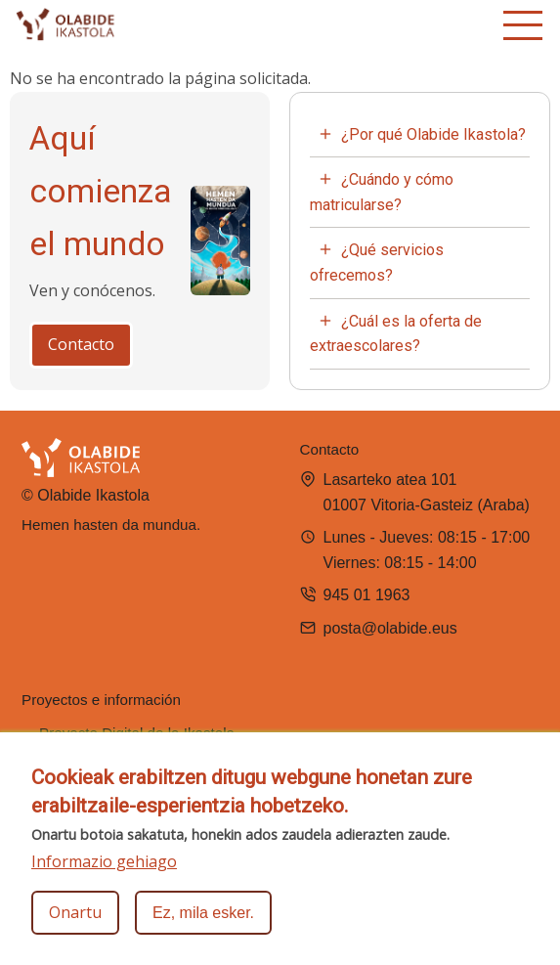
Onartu (75, 921)
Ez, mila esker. (203, 921)
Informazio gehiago (104, 870)
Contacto (81, 344)
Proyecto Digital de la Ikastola (137, 733)
